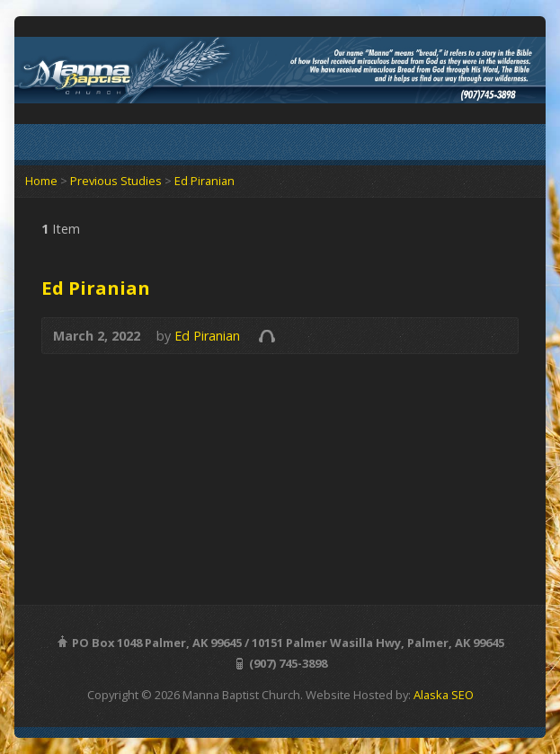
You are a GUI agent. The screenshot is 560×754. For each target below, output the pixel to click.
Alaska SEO (444, 695)
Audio (267, 336)
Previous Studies (116, 181)
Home (41, 181)
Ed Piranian (204, 181)
